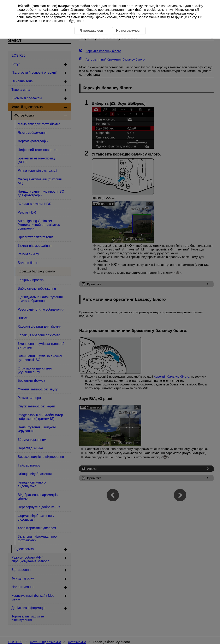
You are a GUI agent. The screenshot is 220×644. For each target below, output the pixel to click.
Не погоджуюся (144, 13)
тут (171, 10)
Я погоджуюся (91, 31)
